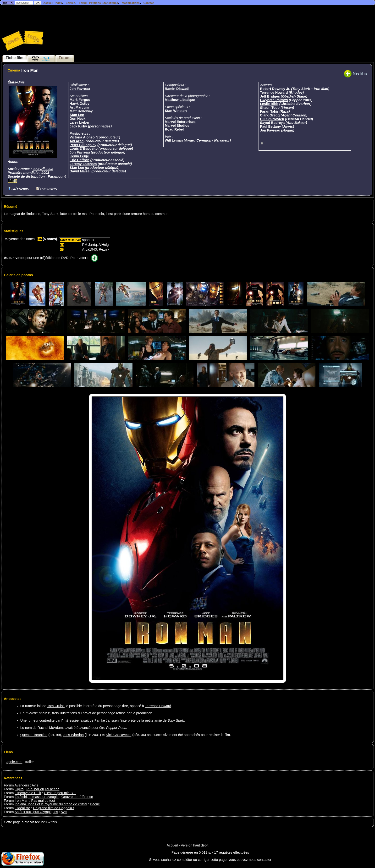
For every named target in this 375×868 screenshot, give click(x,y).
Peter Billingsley (83, 145)
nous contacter (260, 860)
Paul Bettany (270, 126)
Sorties (72, 3)
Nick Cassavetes (119, 735)
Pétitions (95, 3)
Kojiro (19, 789)
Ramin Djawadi (177, 89)
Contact (148, 3)
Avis (35, 785)
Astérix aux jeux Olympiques (36, 812)
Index (59, 3)
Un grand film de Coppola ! (53, 808)
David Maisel (80, 171)
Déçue (95, 804)
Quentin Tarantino (34, 735)
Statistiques (111, 3)
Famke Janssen (107, 720)
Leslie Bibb (269, 104)
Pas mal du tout (43, 801)
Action (13, 162)
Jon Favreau (80, 89)
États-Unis (16, 82)
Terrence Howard (274, 93)
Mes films (356, 73)
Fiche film (15, 58)
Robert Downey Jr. (275, 89)
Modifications (132, 3)
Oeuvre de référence (77, 797)
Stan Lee (77, 115)
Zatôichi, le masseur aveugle (37, 797)
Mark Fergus (80, 100)
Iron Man (22, 801)
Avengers (22, 785)
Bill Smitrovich (272, 119)
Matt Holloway (81, 111)
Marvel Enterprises (180, 122)
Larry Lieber (80, 122)
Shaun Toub (270, 108)
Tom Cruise (56, 706)
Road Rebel (174, 129)
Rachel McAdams (51, 728)
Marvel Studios (177, 126)
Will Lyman (174, 140)
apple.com (14, 762)
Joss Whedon (73, 735)
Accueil (48, 3)
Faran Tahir (269, 111)
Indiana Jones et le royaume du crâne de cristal (51, 804)
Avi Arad (77, 141)
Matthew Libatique (180, 100)
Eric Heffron (79, 160)
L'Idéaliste (22, 808)
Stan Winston (176, 111)
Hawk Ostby (79, 104)
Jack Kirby (78, 126)
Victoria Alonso (82, 137)
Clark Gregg (270, 115)
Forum (83, 3)
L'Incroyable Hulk (28, 793)
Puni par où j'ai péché (43, 789)
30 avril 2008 (43, 169)
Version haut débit (195, 845)
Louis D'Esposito (84, 148)
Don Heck (77, 119)
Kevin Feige (79, 156)
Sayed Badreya (272, 123)
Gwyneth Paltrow (274, 100)
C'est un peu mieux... (60, 793)
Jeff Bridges (270, 96)
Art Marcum (79, 107)
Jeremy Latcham (83, 164)
